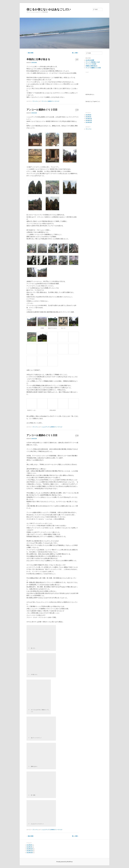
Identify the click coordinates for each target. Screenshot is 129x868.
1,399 (77, 110)
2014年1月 (88, 117)
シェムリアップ (45, 427)
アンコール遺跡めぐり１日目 (42, 435)
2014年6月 (88, 115)
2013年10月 (89, 122)
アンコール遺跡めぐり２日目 (42, 110)
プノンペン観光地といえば (93, 62)
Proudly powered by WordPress (64, 862)
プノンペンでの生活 (91, 64)
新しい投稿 (75, 53)
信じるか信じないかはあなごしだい (49, 9)
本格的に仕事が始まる (38, 59)
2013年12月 (89, 119)
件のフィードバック (53, 101)
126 (77, 59)
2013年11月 (89, 121)
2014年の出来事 (90, 60)
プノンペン (35, 101)
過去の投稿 (30, 53)
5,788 (77, 436)
